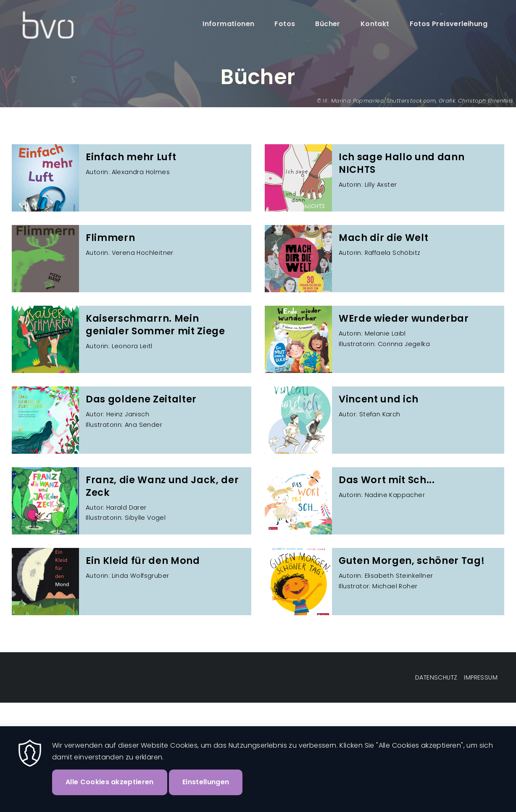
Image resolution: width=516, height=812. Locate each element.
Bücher (328, 24)
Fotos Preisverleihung (449, 24)
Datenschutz (436, 677)
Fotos (285, 24)
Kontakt (375, 24)
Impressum (481, 677)
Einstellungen (206, 782)
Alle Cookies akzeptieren (110, 782)
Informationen (228, 24)
